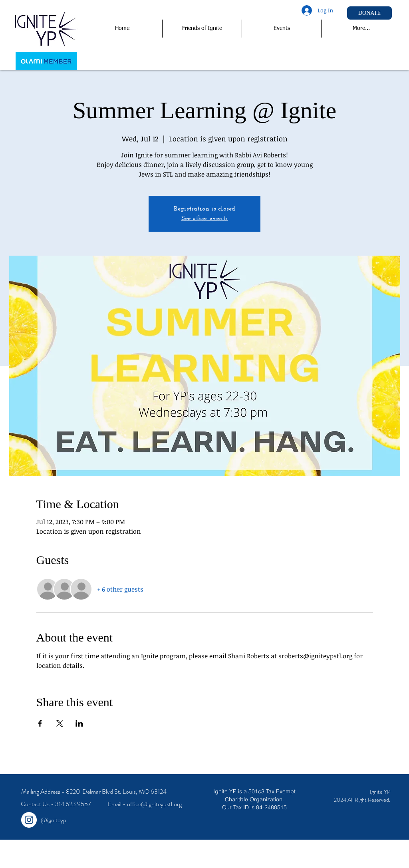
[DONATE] (369, 13)
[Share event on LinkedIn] (79, 723)
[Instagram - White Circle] (29, 820)
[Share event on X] (60, 723)
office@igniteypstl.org (154, 804)
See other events (204, 218)
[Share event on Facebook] (40, 723)
